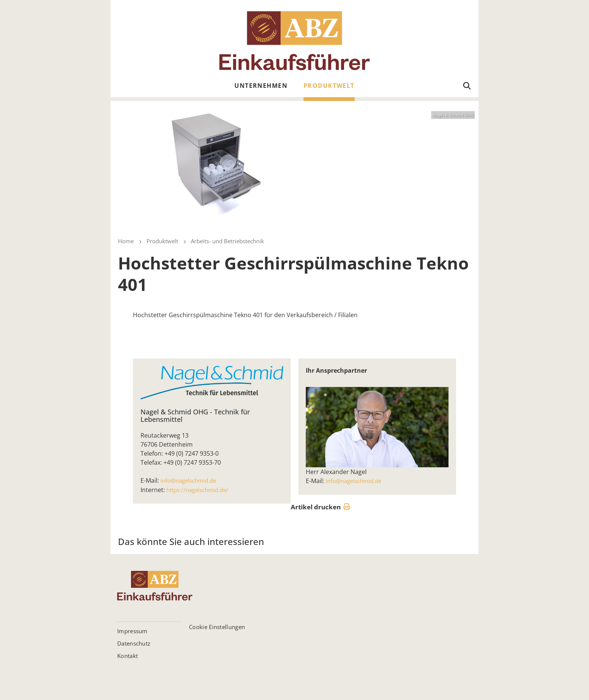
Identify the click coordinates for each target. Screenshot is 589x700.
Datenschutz (134, 643)
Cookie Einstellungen (217, 626)
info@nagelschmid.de (191, 480)
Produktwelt (329, 86)
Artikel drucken (320, 507)
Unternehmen (261, 86)
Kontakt (128, 655)
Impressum (132, 631)
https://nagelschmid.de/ (200, 489)
